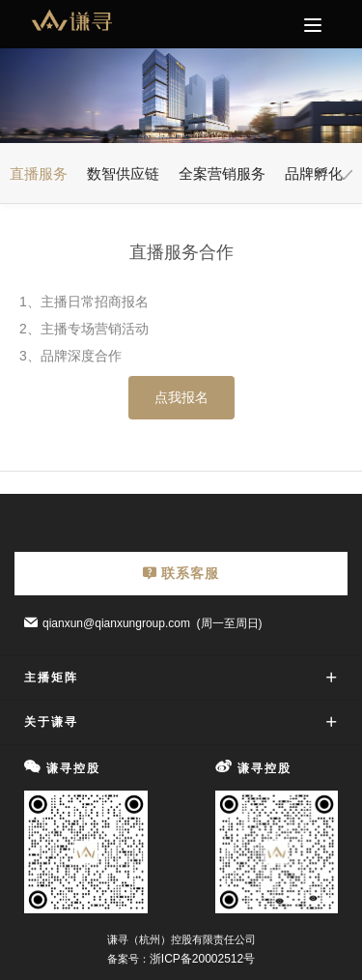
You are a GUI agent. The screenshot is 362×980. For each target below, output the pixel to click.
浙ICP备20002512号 (202, 959)
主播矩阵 (51, 677)
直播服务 (39, 173)
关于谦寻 (51, 722)
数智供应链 (123, 173)
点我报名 (181, 397)
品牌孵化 (314, 173)
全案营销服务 (222, 173)
